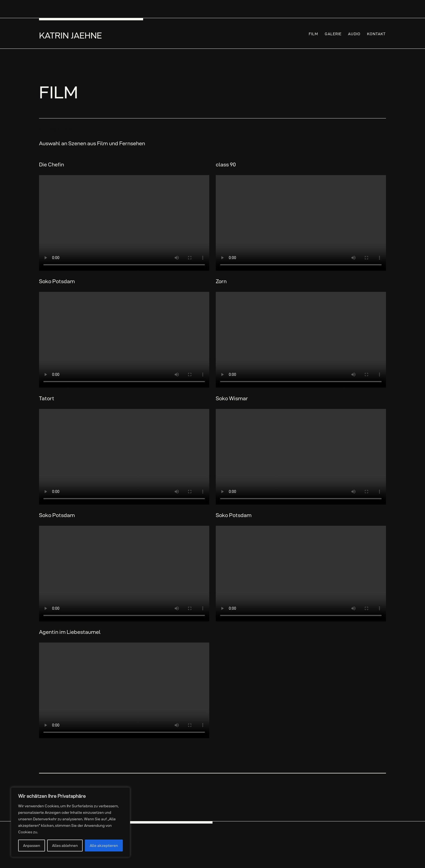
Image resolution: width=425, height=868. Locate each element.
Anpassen (32, 846)
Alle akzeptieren (104, 846)
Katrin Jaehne (70, 35)
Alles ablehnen (65, 846)
